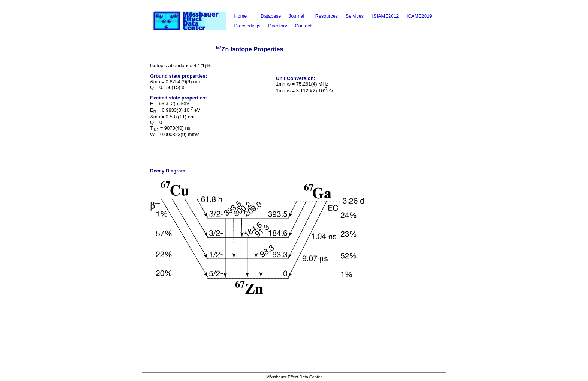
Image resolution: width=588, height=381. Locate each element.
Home (241, 16)
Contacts (304, 26)
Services (355, 16)
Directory (277, 26)
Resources (327, 16)
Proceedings (247, 26)
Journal (296, 16)
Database (271, 16)
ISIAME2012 (386, 16)
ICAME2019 (419, 16)
